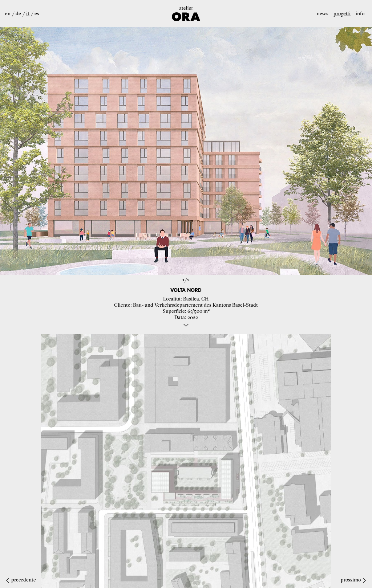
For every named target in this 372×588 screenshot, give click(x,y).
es (37, 13)
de (18, 13)
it (28, 13)
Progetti (342, 13)
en (8, 13)
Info (360, 13)
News (323, 13)
